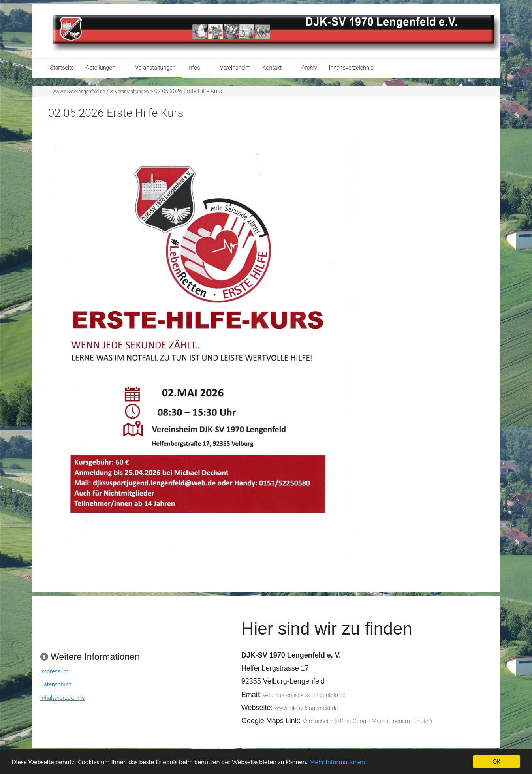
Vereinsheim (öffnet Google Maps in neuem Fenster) (367, 721)
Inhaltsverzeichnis (351, 68)
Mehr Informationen (337, 766)
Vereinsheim (235, 68)
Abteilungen (101, 68)
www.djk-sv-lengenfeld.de (79, 92)
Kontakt (272, 68)
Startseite (62, 68)
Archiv (309, 68)
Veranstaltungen (155, 68)
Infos (194, 68)
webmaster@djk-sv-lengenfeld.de (304, 695)
